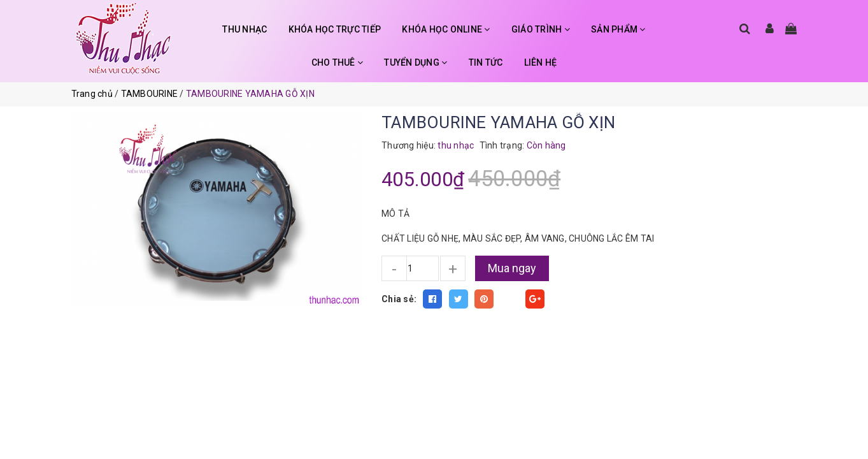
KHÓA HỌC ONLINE (446, 29)
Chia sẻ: (399, 299)
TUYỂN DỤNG (416, 62)
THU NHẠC (245, 29)
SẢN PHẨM (618, 29)
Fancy (509, 299)
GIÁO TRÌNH (541, 29)
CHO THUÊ (338, 62)
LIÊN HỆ (541, 62)
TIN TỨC (486, 62)
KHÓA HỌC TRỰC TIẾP (335, 29)
